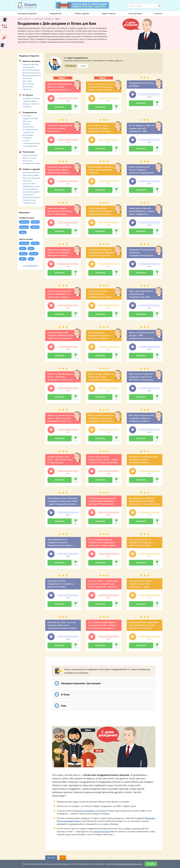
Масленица (27, 78)
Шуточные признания (31, 178)
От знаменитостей (30, 129)
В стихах (26, 141)
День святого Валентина (32, 70)
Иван (31, 249)
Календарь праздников (27, 14)
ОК (63, 858)
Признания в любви (31, 175)
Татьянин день (29, 67)
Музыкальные (28, 127)
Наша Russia (28, 161)
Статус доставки (135, 14)
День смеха (27, 81)
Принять (151, 864)
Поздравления (56, 14)
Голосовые (27, 116)
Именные (26, 124)
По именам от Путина (31, 98)
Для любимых (28, 135)
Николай (35, 227)
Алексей (35, 243)
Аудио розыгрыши (30, 155)
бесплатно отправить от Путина (90, 811)
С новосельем (28, 195)
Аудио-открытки (109, 14)
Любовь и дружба (82, 14)
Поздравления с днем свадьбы (32, 186)
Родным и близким (30, 118)
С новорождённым (30, 146)
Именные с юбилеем (31, 104)
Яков (31, 259)
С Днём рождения (30, 101)
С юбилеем (27, 107)
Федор (23, 232)
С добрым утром (29, 203)
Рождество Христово (31, 64)
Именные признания (31, 172)
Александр (24, 222)
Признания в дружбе (31, 192)
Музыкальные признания (32, 197)
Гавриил (35, 222)
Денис (23, 249)
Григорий (24, 227)
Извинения (27, 181)
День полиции (28, 84)
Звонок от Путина (30, 158)
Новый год (27, 89)
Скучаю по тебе (29, 184)
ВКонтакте (51, 858)
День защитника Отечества (32, 73)
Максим (23, 254)
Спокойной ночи (29, 200)
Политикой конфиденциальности (127, 864)
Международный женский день (32, 75)
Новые (83, 66)
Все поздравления (30, 266)
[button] (51, 98)
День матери (28, 87)
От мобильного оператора (32, 163)
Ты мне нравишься (30, 189)
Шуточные (27, 121)
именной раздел (102, 832)
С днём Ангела (28, 132)
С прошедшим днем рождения (32, 143)
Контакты (158, 14)
